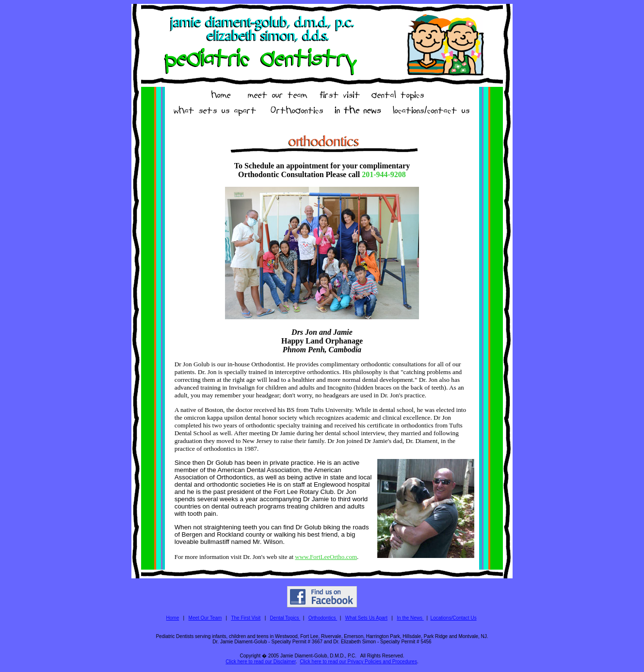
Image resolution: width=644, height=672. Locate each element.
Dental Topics (285, 618)
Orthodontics (323, 618)
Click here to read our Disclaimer (261, 662)
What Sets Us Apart (366, 618)
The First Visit (246, 618)
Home (173, 618)
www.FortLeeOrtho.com (326, 557)
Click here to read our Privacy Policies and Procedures (358, 662)
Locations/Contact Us (454, 618)
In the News (410, 618)
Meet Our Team (205, 618)
